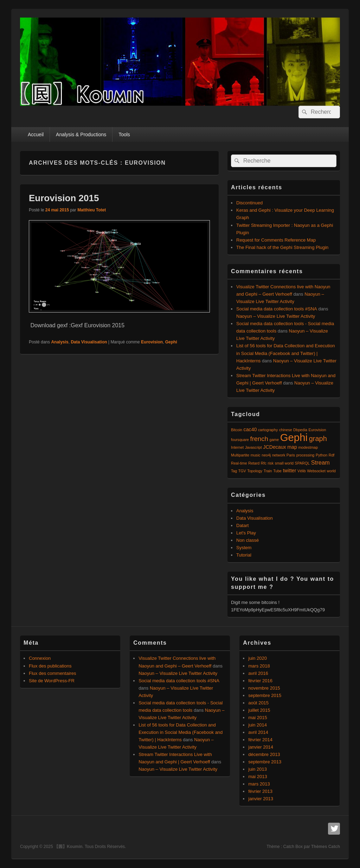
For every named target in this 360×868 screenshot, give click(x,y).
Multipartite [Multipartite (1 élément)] (240, 455)
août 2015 (258, 703)
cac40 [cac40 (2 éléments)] (250, 429)
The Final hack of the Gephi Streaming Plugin (282, 247)
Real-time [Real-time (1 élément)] (239, 463)
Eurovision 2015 (64, 198)
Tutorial (244, 555)
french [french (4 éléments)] (259, 439)
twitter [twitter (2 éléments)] (290, 471)
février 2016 (260, 681)
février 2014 (260, 740)
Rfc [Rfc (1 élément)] (264, 463)
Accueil (36, 134)
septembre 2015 (265, 695)
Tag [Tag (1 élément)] (234, 471)
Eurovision (152, 342)
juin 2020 (258, 658)
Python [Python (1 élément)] (322, 455)
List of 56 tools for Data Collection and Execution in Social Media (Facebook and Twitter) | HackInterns (285, 353)
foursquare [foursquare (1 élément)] (240, 440)
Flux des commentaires (52, 673)
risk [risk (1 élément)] (271, 463)
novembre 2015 (264, 688)
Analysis (60, 342)
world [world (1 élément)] (331, 471)
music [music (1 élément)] (256, 455)
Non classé (247, 540)
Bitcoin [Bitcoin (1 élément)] (237, 430)
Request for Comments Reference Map (276, 240)
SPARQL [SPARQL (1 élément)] (302, 463)
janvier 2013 (261, 799)
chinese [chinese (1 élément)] (286, 430)
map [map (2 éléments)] (292, 447)
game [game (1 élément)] (274, 440)
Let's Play (246, 533)
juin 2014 (258, 725)
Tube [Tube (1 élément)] (277, 471)
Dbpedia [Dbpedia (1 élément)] (300, 430)
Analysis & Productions (81, 134)
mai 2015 (258, 718)
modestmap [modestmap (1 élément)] (308, 447)
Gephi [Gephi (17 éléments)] (294, 437)
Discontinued (249, 203)
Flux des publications (50, 666)
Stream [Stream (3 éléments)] (320, 462)
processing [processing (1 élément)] (306, 455)
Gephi (171, 342)
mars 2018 (259, 666)
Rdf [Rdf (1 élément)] (332, 455)
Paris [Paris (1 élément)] (291, 455)
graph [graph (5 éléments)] (318, 439)
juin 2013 (258, 769)
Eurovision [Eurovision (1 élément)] (317, 430)
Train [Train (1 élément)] (268, 471)
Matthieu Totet (92, 210)
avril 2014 (258, 732)
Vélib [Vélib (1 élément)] (302, 471)
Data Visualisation (89, 342)
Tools (124, 134)
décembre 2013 (264, 754)
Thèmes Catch (326, 847)
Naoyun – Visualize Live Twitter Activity (276, 316)
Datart (242, 525)
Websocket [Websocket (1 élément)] (316, 471)
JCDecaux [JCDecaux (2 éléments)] (274, 447)
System (244, 548)
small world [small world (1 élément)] (284, 463)
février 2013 (260, 791)
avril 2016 (258, 673)
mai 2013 (258, 777)
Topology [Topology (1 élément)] (255, 471)
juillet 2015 (259, 710)
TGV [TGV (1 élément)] (242, 471)
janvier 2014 (261, 747)
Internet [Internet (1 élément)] (237, 447)
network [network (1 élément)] (279, 455)
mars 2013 (259, 784)
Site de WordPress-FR (52, 681)
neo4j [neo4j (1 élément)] (266, 455)
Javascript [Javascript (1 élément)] (253, 447)
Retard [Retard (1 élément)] (254, 463)
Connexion (40, 658)
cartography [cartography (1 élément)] (268, 430)
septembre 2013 (265, 762)
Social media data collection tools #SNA (277, 309)
